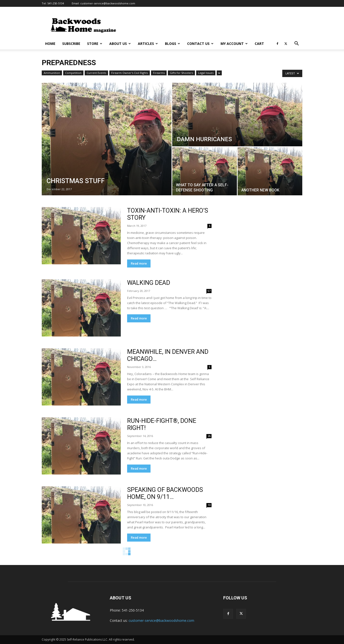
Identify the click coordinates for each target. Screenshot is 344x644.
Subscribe (71, 44)
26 (209, 436)
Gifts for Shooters (181, 73)
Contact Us (200, 44)
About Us (120, 44)
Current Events (96, 73)
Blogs (172, 44)
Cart (259, 44)
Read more (139, 263)
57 (209, 291)
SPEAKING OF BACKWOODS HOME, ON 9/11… (165, 493)
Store (95, 44)
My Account (234, 44)
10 (209, 505)
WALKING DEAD (149, 283)
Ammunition (52, 73)
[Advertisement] (213, 25)
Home (50, 44)
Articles (148, 44)
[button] (296, 44)
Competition (73, 73)
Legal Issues (206, 73)
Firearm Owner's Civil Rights (130, 73)
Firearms (159, 73)
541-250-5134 (56, 3)
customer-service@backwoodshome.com (108, 3)
